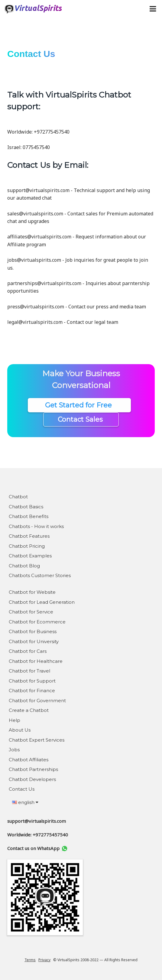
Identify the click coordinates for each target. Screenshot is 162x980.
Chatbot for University (34, 641)
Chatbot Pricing (27, 546)
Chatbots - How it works (36, 526)
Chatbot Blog (24, 566)
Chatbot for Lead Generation (42, 602)
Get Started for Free (79, 405)
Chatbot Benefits (29, 516)
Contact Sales (81, 419)
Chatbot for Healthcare (36, 661)
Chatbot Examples (30, 556)
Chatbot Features (29, 536)
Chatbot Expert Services (37, 740)
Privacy (44, 960)
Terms (30, 960)
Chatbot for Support (32, 681)
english (25, 802)
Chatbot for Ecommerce (37, 622)
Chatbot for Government (37, 701)
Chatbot (18, 497)
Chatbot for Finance (32, 691)
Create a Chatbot (29, 710)
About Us (20, 730)
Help (15, 720)
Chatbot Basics (26, 507)
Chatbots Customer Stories (40, 575)
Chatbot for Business (33, 631)
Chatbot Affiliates (29, 760)
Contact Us (22, 789)
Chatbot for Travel (29, 671)
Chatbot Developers (32, 779)
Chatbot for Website (32, 592)
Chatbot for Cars (28, 651)
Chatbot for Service (31, 612)
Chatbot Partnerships (33, 769)
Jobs (14, 750)
